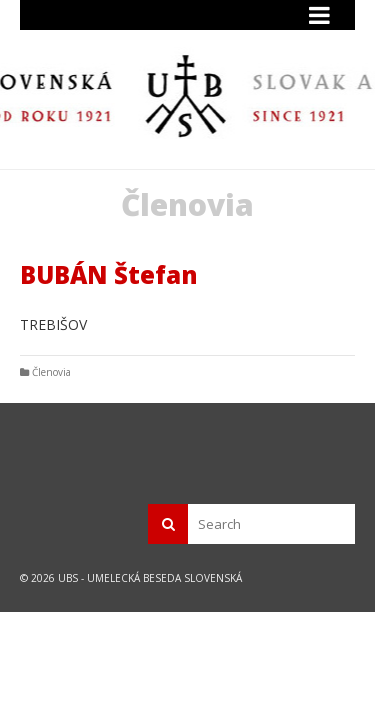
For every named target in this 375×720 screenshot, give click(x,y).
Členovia (51, 372)
